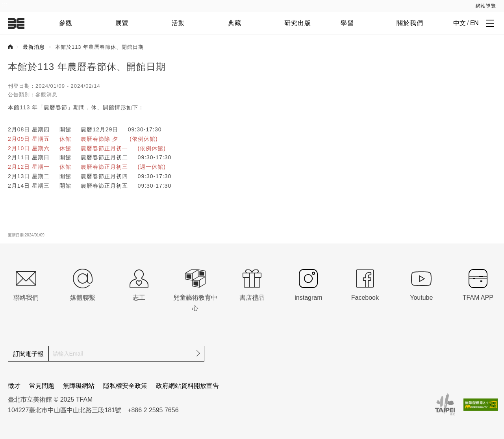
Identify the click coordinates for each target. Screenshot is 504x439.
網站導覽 (486, 6)
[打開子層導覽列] (490, 23)
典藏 (235, 23)
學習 (347, 23)
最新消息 (34, 47)
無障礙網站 (79, 386)
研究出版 (298, 23)
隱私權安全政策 (125, 386)
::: (5, 4)
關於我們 (410, 23)
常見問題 (42, 386)
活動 (178, 23)
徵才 (14, 386)
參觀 (66, 23)
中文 (459, 23)
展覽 (122, 23)
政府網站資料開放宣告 (187, 386)
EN (474, 23)
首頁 (10, 47)
